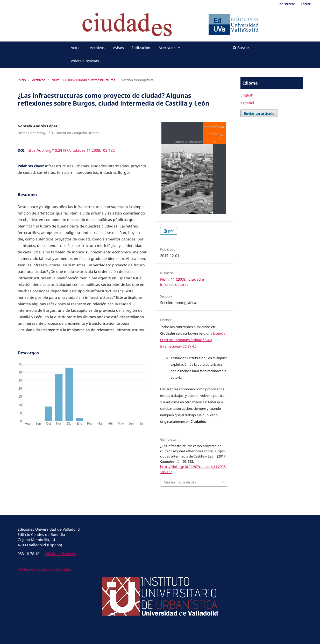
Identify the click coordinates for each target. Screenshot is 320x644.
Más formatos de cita (180, 482)
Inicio (22, 80)
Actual (76, 48)
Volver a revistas (85, 61)
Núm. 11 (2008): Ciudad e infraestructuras (83, 80)
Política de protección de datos (44, 569)
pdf (170, 231)
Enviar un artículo (259, 113)
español (247, 103)
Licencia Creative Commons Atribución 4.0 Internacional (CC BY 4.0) (193, 340)
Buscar (241, 48)
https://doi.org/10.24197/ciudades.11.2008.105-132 (71, 150)
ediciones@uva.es (60, 554)
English (247, 95)
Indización (141, 48)
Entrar (306, 4)
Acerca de (168, 48)
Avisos (118, 48)
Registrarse (286, 4)
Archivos (97, 48)
